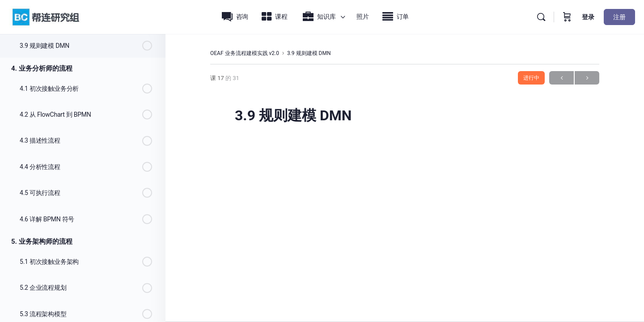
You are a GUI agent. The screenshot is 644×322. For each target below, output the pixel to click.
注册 (619, 17)
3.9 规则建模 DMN (309, 53)
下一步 (587, 78)
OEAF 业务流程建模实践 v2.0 (245, 53)
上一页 (561, 78)
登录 (588, 17)
